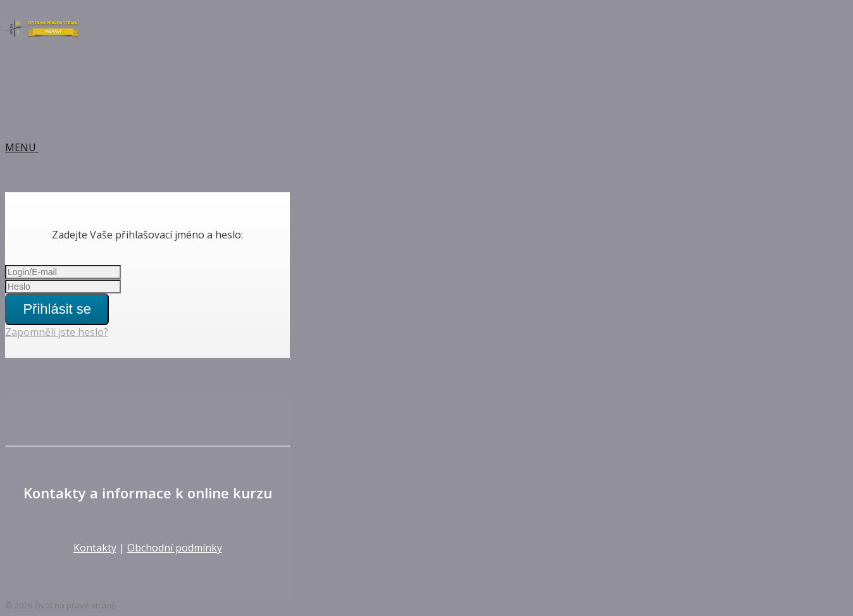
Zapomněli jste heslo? (57, 332)
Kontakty (95, 548)
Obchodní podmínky (175, 548)
